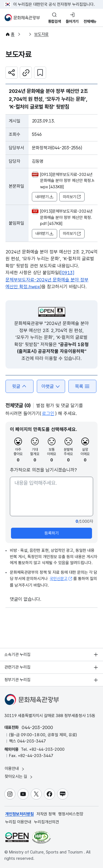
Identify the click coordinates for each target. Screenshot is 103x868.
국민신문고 (61, 579)
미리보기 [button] (72, 197)
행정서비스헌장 (71, 814)
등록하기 (52, 533)
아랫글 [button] (51, 386)
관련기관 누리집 (17, 667)
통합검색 (55, 21)
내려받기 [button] (44, 197)
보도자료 (41, 34)
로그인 (48, 413)
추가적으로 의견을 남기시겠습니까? (43, 470)
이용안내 (15, 769)
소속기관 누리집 (17, 655)
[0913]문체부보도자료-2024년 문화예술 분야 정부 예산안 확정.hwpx (47, 280)
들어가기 (72, 21)
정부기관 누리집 (17, 680)
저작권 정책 (46, 814)
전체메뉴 (90, 21)
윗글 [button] (20, 386)
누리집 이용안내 (18, 822)
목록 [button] (82, 386)
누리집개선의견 (47, 822)
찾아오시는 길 (19, 777)
